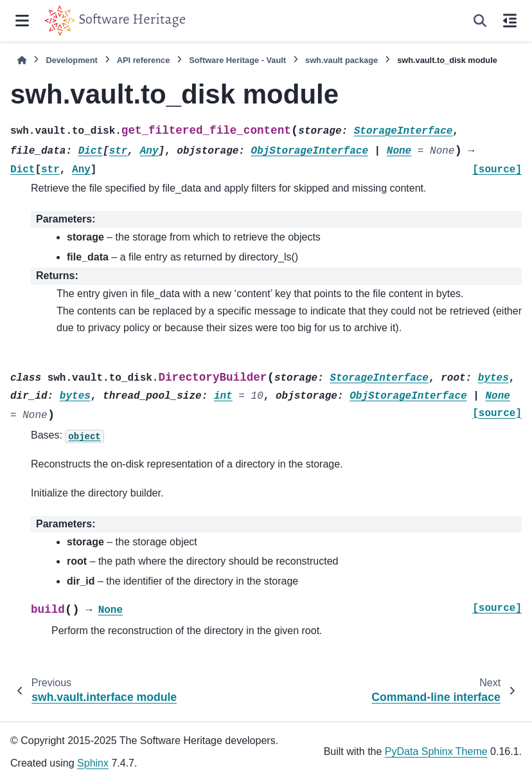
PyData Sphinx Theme (436, 751)
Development (71, 60)
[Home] (22, 60)
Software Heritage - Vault (237, 60)
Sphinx (93, 763)
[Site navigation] (22, 21)
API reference (144, 60)
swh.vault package (341, 60)
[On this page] (510, 21)
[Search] (480, 21)
